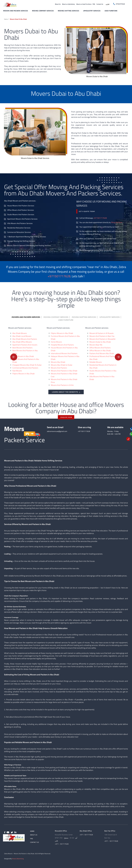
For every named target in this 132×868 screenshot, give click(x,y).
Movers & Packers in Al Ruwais (101, 333)
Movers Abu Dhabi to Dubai (62, 365)
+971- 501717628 (86, 835)
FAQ (94, 4)
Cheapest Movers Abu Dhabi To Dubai (27, 365)
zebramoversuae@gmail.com (57, 431)
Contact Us (100, 4)
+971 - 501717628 (62, 844)
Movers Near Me (96, 345)
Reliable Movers (96, 362)
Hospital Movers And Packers (62, 345)
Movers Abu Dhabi (58, 362)
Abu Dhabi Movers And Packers (25, 339)
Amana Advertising (18, 859)
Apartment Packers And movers (25, 345)
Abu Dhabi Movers (20, 333)
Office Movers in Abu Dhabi (100, 351)
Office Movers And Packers (100, 348)
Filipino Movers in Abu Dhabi (23, 374)
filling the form (117, 222)
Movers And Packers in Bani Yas (102, 336)
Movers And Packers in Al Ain (62, 385)
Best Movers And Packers (22, 348)
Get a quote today (87, 211)
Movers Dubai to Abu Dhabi (18, 19)
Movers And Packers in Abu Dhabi (64, 371)
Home (6, 19)
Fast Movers (17, 371)
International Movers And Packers (64, 353)
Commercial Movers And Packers (25, 368)
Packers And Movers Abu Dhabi (102, 353)
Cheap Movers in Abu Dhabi (23, 356)
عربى (108, 4)
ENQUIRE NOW (66, 417)
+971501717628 (100, 218)
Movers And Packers (59, 368)
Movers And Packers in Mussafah (102, 339)
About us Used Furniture (84, 4)
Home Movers (56, 342)
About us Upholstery (68, 4)
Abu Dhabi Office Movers (22, 342)
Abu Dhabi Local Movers (22, 336)
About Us (58, 4)
